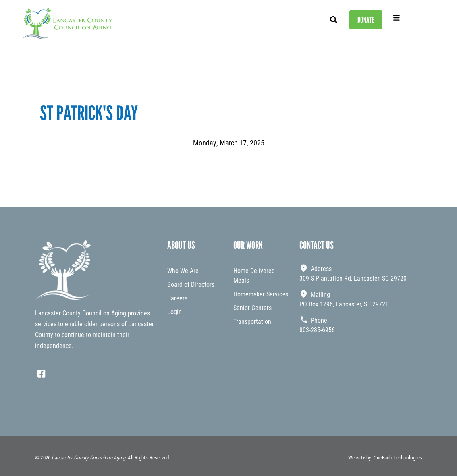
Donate (366, 20)
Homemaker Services (261, 294)
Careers (177, 298)
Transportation (252, 321)
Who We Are (183, 270)
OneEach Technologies (398, 457)
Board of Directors (191, 284)
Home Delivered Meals (254, 275)
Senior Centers (252, 307)
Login (174, 311)
